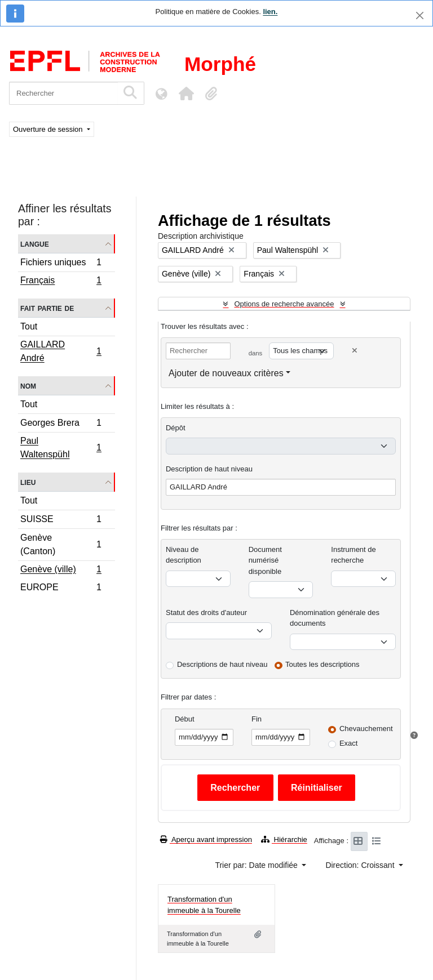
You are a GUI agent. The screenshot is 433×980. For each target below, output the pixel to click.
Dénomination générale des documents (335, 618)
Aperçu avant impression (206, 839)
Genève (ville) (61, 571)
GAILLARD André (61, 351)
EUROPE (61, 589)
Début (185, 719)
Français (61, 282)
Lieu (28, 482)
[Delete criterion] (355, 351)
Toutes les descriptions (322, 664)
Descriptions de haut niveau (222, 664)
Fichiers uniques (61, 264)
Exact (349, 743)
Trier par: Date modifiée (257, 865)
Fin (257, 719)
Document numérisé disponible (265, 560)
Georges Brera (61, 424)
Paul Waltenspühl (61, 447)
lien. (270, 12)
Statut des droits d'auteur (206, 612)
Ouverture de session (49, 129)
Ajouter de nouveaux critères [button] (226, 373)
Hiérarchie (284, 839)
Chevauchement (366, 729)
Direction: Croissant (361, 865)
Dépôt (176, 428)
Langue (35, 244)
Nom (28, 386)
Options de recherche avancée (284, 304)
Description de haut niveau (209, 469)
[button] (186, 93)
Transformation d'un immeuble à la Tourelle (204, 905)
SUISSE (61, 521)
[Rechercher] (63, 93)
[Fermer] (420, 15)
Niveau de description (184, 555)
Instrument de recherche (354, 555)
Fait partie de (47, 308)
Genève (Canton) (61, 544)
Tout (29, 326)
